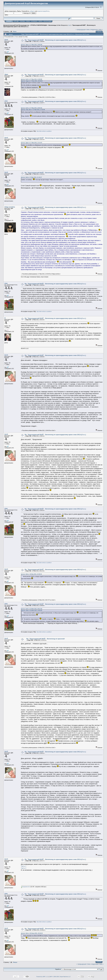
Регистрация (47, 21)
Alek (6, 101)
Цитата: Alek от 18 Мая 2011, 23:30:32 (31, 574)
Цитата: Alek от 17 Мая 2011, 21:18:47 (31, 177)
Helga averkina (10, 207)
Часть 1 (23, 866)
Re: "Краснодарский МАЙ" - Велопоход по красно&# (46, 639)
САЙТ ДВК (16, 21)
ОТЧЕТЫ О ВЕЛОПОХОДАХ (39, 25)
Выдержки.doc (26, 887)
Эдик (6, 74)
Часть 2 (23, 868)
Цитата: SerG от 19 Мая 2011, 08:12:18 (31, 609)
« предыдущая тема (83, 29)
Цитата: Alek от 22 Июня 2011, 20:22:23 (32, 933)
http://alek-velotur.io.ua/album (44, 131)
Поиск (28, 21)
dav (69, 25)
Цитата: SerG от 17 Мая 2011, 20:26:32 (31, 108)
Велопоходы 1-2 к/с (55, 25)
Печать (99, 32)
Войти (40, 21)
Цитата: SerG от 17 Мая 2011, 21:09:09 (31, 79)
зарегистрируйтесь (44, 11)
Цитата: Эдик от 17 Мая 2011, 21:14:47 (31, 143)
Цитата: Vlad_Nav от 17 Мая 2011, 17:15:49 (33, 110)
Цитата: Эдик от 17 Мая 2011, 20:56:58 (31, 45)
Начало (9, 21)
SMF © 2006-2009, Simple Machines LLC (60, 977)
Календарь (34, 21)
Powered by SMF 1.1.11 (42, 977)
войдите (32, 11)
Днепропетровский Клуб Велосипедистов (16, 25)
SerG (6, 40)
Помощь (22, 21)
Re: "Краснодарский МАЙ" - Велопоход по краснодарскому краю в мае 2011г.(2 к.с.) (55, 40)
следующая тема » (96, 29)
